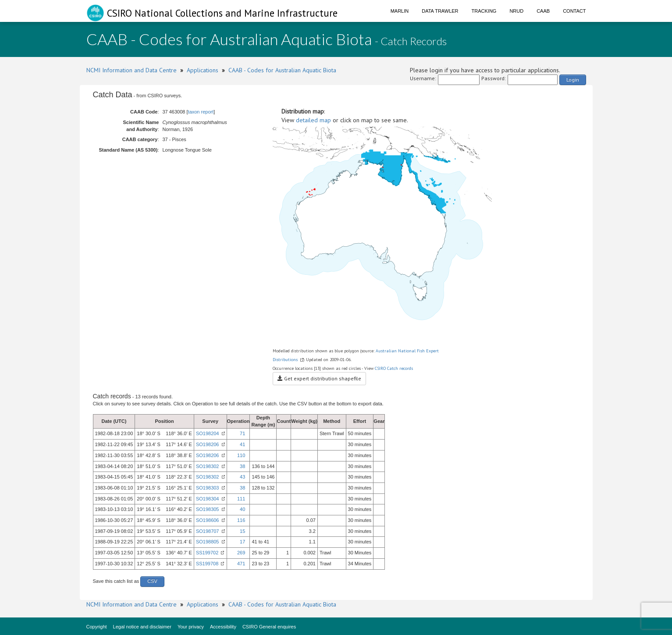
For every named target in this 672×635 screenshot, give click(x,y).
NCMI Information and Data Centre (132, 70)
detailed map (313, 120)
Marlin (400, 11)
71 (242, 433)
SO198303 (208, 488)
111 (241, 499)
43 (242, 477)
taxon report (201, 112)
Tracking (484, 11)
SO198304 (208, 499)
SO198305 (208, 509)
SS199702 (207, 553)
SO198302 (208, 466)
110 (241, 455)
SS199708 (207, 564)
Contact (574, 11)
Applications (203, 70)
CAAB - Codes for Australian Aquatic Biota (282, 70)
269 (241, 553)
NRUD (516, 11)
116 (241, 520)
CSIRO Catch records (394, 368)
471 (241, 564)
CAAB (543, 11)
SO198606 (208, 520)
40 (242, 509)
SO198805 (208, 542)
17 (242, 542)
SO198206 (208, 444)
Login (573, 80)
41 (242, 444)
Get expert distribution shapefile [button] (319, 378)
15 (242, 531)
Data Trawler (440, 11)
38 (242, 466)
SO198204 (208, 433)
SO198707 (208, 531)
